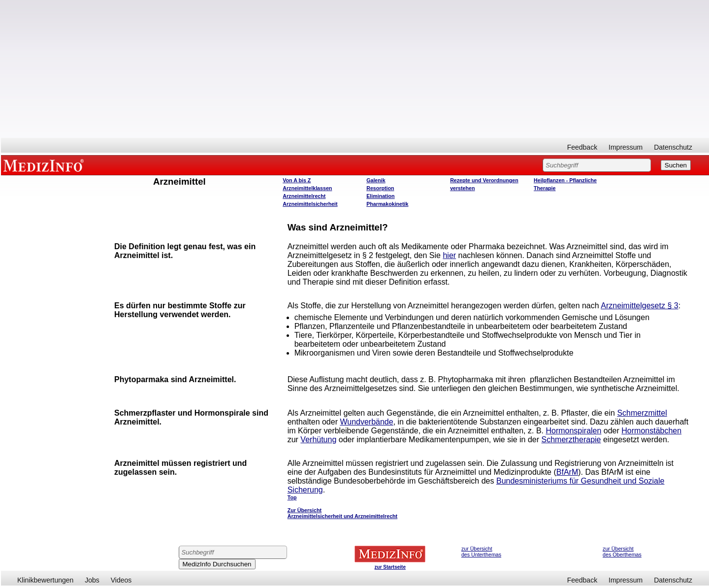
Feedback (582, 147)
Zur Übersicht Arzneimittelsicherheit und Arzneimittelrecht (342, 513)
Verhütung (318, 440)
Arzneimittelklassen (307, 188)
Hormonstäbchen (651, 431)
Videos (121, 580)
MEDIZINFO (45, 165)
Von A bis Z (297, 180)
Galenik (376, 180)
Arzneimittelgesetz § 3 (639, 306)
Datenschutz (673, 147)
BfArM (567, 472)
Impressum (626, 147)
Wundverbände (366, 422)
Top (292, 497)
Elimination (380, 196)
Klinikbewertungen (45, 580)
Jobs (92, 580)
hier (449, 255)
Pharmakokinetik (387, 204)
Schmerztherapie (571, 440)
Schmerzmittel (642, 413)
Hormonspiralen (573, 431)
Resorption (380, 188)
